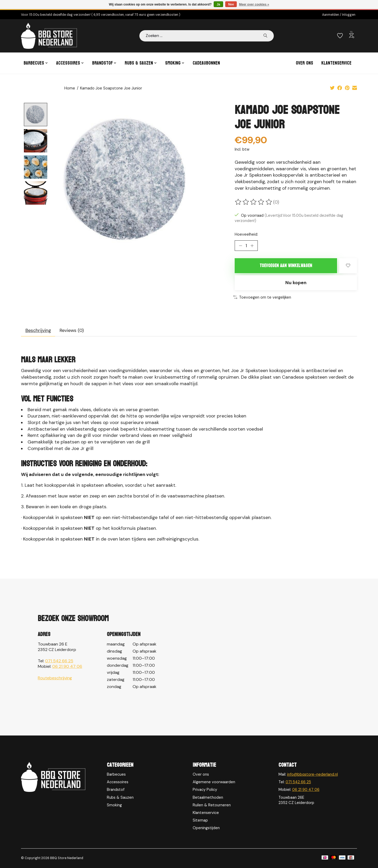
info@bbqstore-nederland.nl (313, 774)
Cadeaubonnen (206, 63)
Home (70, 88)
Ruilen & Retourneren (212, 805)
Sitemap (200, 820)
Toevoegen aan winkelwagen (286, 266)
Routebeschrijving (55, 678)
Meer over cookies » (254, 4)
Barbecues (116, 774)
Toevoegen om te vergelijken (262, 297)
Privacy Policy (205, 790)
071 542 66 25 (59, 661)
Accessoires (118, 782)
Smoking (114, 805)
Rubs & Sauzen (120, 797)
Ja (218, 4)
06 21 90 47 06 (67, 666)
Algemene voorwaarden (214, 782)
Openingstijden (206, 828)
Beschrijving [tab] (38, 330)
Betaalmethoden (208, 797)
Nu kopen (296, 283)
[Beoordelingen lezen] (254, 202)
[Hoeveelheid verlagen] (240, 246)
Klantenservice (336, 63)
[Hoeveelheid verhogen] (252, 246)
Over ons (304, 63)
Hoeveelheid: (246, 234)
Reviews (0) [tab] (72, 330)
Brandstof (116, 790)
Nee (231, 4)
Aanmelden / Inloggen (339, 15)
